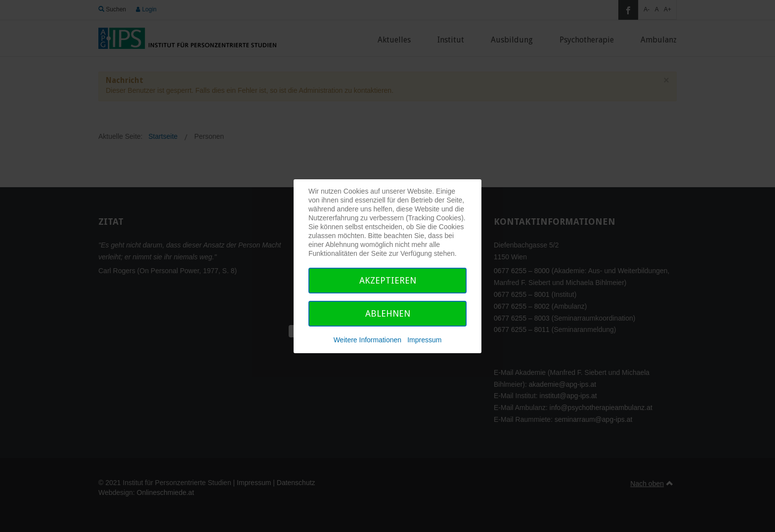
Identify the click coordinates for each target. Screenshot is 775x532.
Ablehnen (388, 313)
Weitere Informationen (367, 340)
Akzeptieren (388, 280)
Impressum (424, 340)
